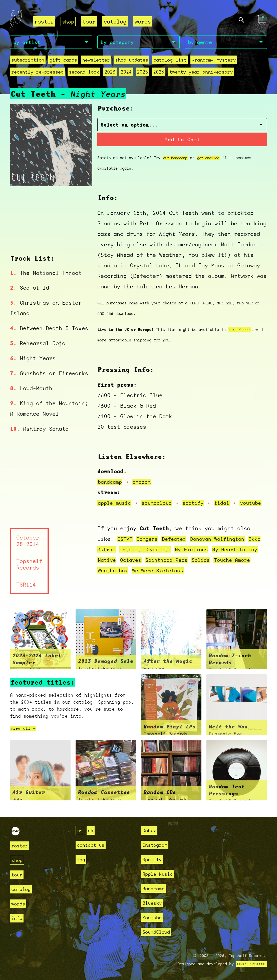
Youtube (154, 917)
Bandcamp (155, 888)
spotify (199, 499)
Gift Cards (63, 61)
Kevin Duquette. (250, 964)
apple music (116, 499)
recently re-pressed (37, 73)
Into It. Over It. (166, 556)
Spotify (154, 859)
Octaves (156, 566)
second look (84, 73)
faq (82, 859)
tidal (229, 499)
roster (44, 21)
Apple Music (160, 874)
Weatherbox (134, 577)
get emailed (213, 154)
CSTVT (125, 545)
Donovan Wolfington (225, 545)
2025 (142, 73)
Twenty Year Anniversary (201, 73)
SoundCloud (159, 932)
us (80, 830)
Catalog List (170, 61)
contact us (93, 845)
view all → (24, 735)
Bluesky (154, 903)
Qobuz (151, 830)
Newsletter (96, 61)
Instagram (157, 845)
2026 (159, 73)
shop (69, 21)
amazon (144, 478)
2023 (110, 73)
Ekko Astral (116, 556)
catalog (116, 21)
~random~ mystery (214, 61)
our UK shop (241, 326)
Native (131, 566)
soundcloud (161, 499)
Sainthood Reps (195, 566)
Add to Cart (182, 135)
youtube (116, 509)
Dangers (149, 545)
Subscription (28, 61)
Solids (231, 566)
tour (90, 21)
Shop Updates (132, 61)
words (144, 21)
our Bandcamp (177, 154)
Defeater (178, 545)
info (18, 918)
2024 (126, 73)
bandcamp (111, 478)
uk (92, 830)
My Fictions (215, 556)
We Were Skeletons (182, 577)
